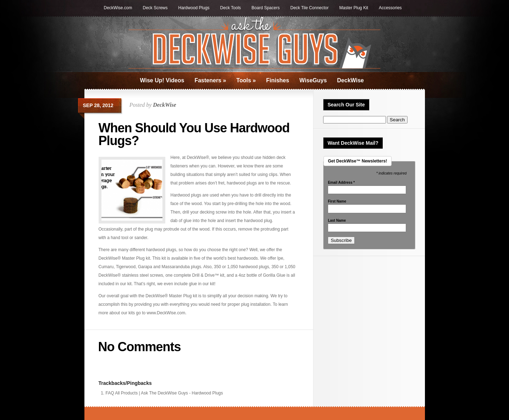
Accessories (390, 8)
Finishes (278, 80)
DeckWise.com (118, 8)
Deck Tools (231, 8)
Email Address (341, 183)
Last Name (337, 221)
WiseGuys (313, 80)
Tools (246, 80)
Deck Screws (155, 8)
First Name (337, 201)
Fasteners (210, 80)
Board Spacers (265, 8)
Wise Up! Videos (162, 80)
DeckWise (350, 80)
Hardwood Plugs (194, 8)
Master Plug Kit (354, 8)
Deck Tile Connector (309, 8)
